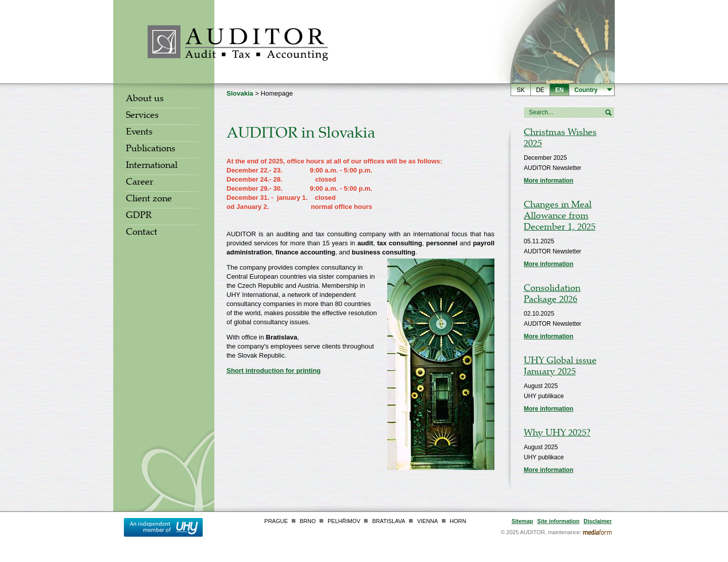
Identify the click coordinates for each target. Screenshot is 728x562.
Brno (308, 521)
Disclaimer (598, 521)
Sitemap (522, 521)
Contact (142, 233)
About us (145, 100)
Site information (559, 521)
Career (140, 183)
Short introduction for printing (274, 371)
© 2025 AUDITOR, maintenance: (541, 532)
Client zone (149, 200)
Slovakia (240, 93)
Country (586, 90)
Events (139, 133)
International (152, 166)
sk (521, 90)
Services (142, 116)
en (559, 90)
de (540, 90)
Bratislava (389, 521)
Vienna (427, 521)
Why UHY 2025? (557, 434)
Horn (458, 521)
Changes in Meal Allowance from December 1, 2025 (560, 217)
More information (549, 181)
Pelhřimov (344, 521)
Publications (151, 150)
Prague (276, 521)
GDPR (139, 217)
